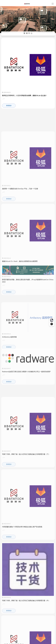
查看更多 (9, 108)
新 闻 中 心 (28, 34)
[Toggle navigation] (53, 4)
